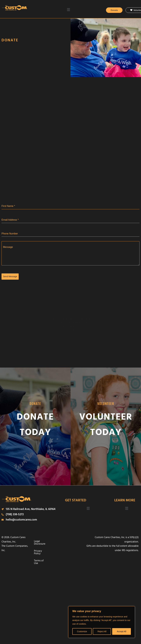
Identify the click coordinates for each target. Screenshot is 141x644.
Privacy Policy (63, 540)
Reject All (102, 631)
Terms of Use (53, 547)
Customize (82, 631)
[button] (68, 10)
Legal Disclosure (44, 540)
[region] (102, 622)
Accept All (122, 631)
